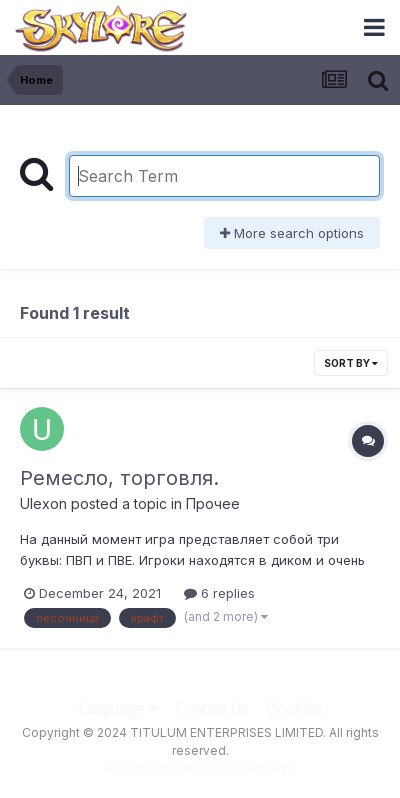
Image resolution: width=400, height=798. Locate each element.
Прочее (213, 503)
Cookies (294, 708)
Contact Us (212, 708)
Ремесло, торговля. (119, 478)
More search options (292, 233)
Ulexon (43, 503)
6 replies (219, 593)
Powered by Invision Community (200, 768)
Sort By (351, 363)
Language (118, 708)
